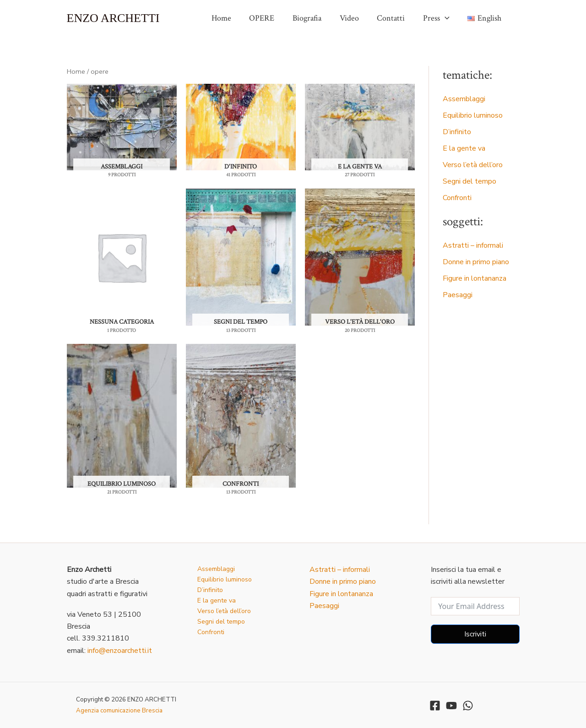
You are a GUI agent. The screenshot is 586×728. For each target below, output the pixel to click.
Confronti (457, 198)
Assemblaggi (464, 99)
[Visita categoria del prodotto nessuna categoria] (122, 257)
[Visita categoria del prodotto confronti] (241, 416)
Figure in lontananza (475, 278)
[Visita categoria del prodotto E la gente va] (360, 127)
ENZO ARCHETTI (113, 18)
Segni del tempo (469, 181)
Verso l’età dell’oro (473, 165)
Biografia (314, 18)
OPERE (271, 18)
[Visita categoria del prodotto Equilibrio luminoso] (122, 416)
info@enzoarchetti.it (120, 651)
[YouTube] (451, 706)
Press (439, 18)
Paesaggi (458, 295)
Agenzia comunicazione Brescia (119, 711)
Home (232, 18)
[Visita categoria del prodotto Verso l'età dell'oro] (360, 257)
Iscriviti (475, 634)
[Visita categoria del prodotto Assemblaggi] (122, 127)
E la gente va (464, 148)
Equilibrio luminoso (473, 115)
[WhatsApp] (468, 706)
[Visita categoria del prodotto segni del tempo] (241, 257)
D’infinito (457, 132)
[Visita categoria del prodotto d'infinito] (241, 127)
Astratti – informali (473, 245)
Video (355, 18)
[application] (447, 18)
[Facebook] (435, 706)
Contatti (395, 18)
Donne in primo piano (476, 262)
